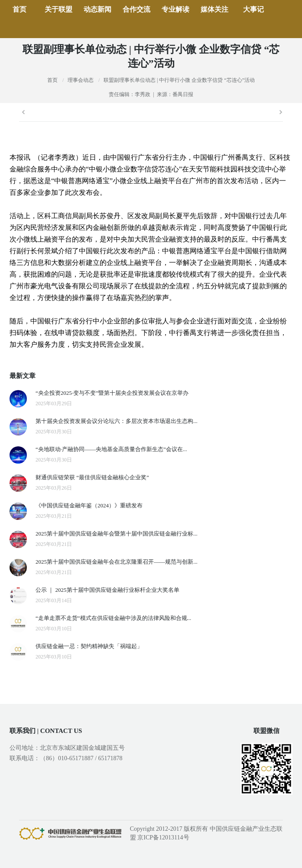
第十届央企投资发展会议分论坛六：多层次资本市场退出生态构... (117, 421)
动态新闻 (97, 9)
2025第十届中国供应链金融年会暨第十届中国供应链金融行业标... (117, 534)
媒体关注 (214, 9)
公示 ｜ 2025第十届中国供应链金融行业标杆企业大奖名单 (107, 590)
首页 (19, 9)
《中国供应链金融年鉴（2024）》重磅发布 (89, 505)
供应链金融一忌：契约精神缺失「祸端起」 (89, 646)
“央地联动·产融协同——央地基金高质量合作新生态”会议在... (111, 449)
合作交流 (136, 9)
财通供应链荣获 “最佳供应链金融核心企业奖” (92, 477)
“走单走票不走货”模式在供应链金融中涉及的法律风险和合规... (113, 618)
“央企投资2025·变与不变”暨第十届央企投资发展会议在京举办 (112, 393)
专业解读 (175, 9)
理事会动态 (81, 80)
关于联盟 (58, 9)
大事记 (253, 9)
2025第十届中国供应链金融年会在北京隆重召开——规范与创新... (117, 562)
